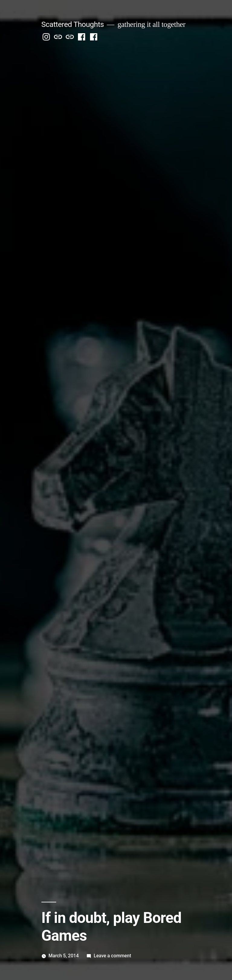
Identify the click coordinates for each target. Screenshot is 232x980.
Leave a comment (112, 956)
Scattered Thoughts (73, 24)
